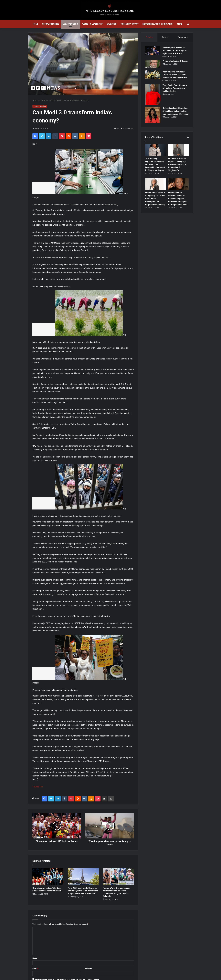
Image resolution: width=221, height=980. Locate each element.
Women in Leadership (92, 24)
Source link (38, 787)
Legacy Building (71, 24)
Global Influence (51, 24)
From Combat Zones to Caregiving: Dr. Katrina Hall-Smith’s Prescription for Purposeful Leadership (155, 199)
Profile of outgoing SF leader (175, 61)
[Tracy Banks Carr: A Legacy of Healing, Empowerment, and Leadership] (153, 95)
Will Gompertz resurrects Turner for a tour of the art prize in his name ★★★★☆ (175, 75)
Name (36, 958)
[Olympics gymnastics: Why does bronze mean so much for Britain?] (48, 877)
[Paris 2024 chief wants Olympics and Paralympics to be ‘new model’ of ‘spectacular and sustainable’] (83, 877)
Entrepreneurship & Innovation (158, 24)
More (180, 24)
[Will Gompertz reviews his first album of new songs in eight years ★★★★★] (153, 51)
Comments (183, 37)
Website (88, 969)
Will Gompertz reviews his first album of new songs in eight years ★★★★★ (175, 51)
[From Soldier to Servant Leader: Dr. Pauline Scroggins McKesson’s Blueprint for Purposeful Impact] (178, 185)
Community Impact (130, 24)
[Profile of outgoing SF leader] (153, 64)
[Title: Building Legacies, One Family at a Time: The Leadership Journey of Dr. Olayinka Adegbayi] (155, 150)
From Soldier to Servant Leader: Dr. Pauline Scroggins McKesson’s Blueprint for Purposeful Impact (178, 199)
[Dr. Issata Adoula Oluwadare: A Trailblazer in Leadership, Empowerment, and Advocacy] (153, 115)
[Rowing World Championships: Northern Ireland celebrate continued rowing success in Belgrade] (118, 877)
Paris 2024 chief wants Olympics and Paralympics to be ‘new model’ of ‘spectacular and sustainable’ (83, 891)
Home (36, 24)
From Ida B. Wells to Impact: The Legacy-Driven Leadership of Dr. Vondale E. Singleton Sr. (177, 165)
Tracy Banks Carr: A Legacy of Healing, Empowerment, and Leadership (175, 89)
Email (35, 969)
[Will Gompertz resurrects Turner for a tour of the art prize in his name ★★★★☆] (153, 75)
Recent (165, 37)
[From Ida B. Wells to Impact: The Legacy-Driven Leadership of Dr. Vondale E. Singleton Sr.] (178, 150)
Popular (149, 37)
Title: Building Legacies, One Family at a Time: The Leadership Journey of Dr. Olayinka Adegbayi (155, 165)
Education (112, 24)
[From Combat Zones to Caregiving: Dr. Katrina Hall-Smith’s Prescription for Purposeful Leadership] (155, 185)
